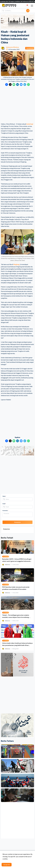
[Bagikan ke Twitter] (10, 85)
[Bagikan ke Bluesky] (21, 85)
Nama (4, 496)
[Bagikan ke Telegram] (25, 85)
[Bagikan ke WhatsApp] (28, 85)
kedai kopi (30, 124)
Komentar (5, 510)
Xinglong (16, 264)
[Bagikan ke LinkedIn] (17, 85)
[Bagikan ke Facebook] (7, 85)
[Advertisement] (17, 105)
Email (4, 504)
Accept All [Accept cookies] (7, 865)
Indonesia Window (13, 47)
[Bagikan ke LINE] (14, 85)
